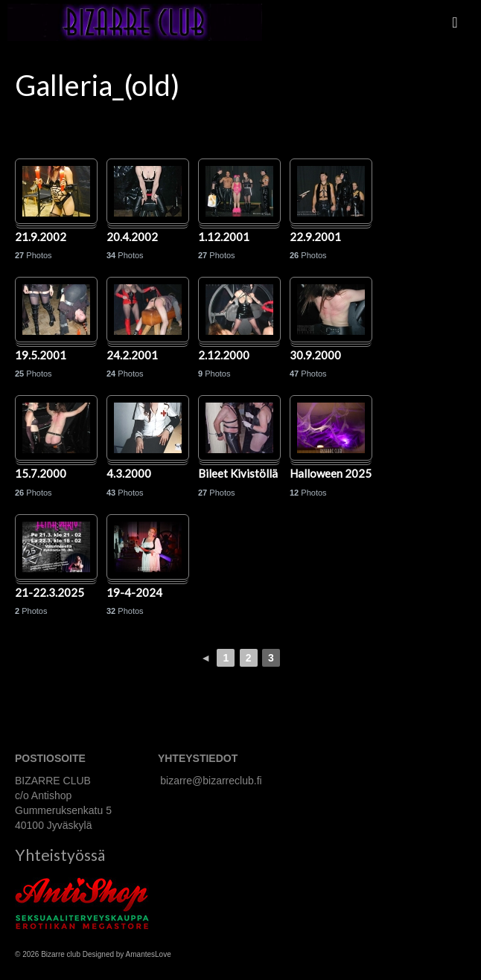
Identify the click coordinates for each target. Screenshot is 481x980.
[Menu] (455, 22)
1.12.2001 (224, 237)
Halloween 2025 (331, 474)
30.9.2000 (315, 356)
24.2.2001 (132, 356)
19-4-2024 (134, 593)
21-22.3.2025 (50, 593)
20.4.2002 (132, 237)
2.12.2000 (224, 356)
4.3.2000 (129, 474)
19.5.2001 (41, 356)
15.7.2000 (41, 474)
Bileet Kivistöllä (238, 474)
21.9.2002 (41, 237)
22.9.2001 (315, 237)
